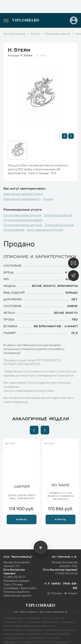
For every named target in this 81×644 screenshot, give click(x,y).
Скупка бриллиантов (58, 215)
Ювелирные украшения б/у (22, 199)
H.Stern (19, 49)
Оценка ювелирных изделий (23, 225)
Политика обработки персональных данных (17, 594)
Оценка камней (14, 230)
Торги (7, 585)
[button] (65, 136)
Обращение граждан (16, 581)
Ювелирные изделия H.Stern (23, 194)
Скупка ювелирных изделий (22, 215)
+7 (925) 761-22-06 (66, 574)
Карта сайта (28, 588)
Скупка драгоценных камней (23, 220)
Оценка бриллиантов (59, 225)
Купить (21, 519)
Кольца (48, 199)
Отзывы (18, 585)
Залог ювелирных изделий (45, 230)
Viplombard (26, 21)
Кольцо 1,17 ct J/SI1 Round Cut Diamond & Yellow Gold (60, 496)
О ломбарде (11, 588)
